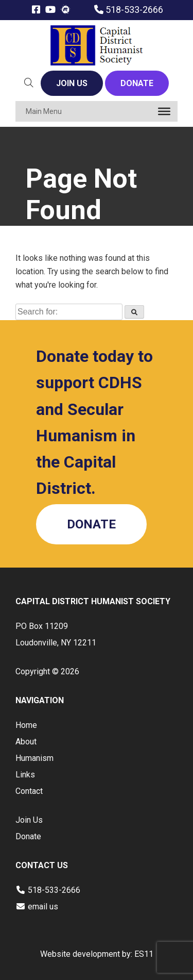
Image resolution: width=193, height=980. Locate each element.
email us (43, 907)
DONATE (137, 83)
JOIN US (72, 83)
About (26, 742)
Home (26, 725)
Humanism (34, 758)
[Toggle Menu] (164, 111)
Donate (28, 836)
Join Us (29, 820)
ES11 (144, 954)
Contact (29, 791)
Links (25, 775)
